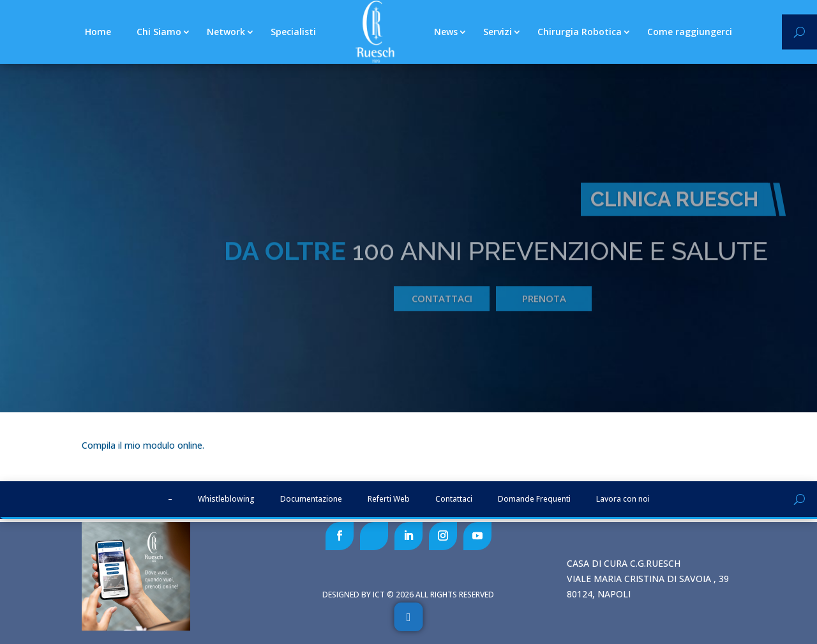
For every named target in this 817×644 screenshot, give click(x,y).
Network (226, 32)
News (446, 32)
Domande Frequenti (534, 499)
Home (98, 32)
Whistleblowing (226, 499)
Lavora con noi (623, 499)
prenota (544, 311)
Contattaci (442, 311)
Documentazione (311, 499)
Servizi (498, 32)
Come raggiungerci (690, 32)
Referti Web (389, 499)
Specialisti (293, 32)
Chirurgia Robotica (580, 32)
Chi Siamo (159, 32)
